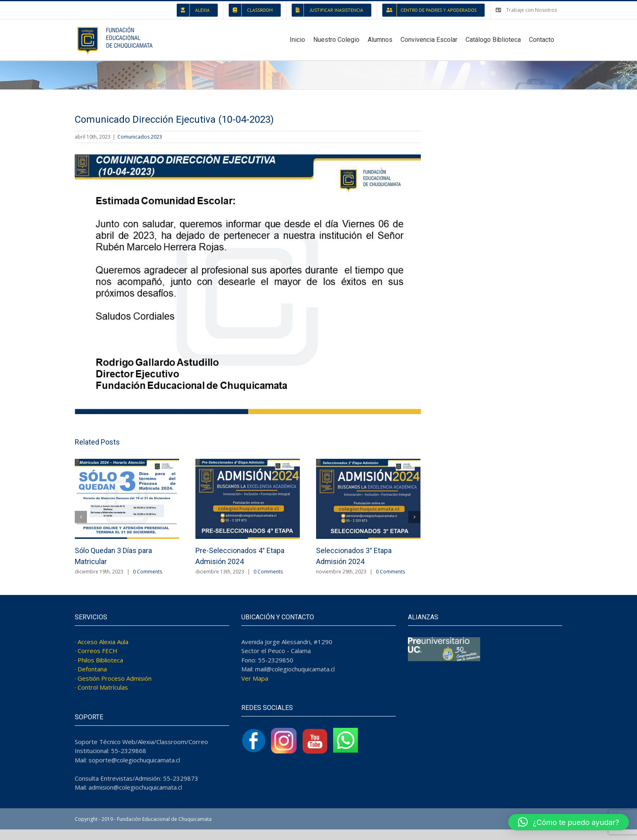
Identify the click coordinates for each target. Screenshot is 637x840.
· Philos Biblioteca (99, 660)
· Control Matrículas (101, 687)
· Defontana (91, 669)
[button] (569, 822)
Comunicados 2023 (140, 137)
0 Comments (147, 572)
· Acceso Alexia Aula (102, 642)
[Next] (414, 517)
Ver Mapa (255, 678)
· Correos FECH (96, 651)
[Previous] (81, 517)
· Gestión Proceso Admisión (113, 678)
